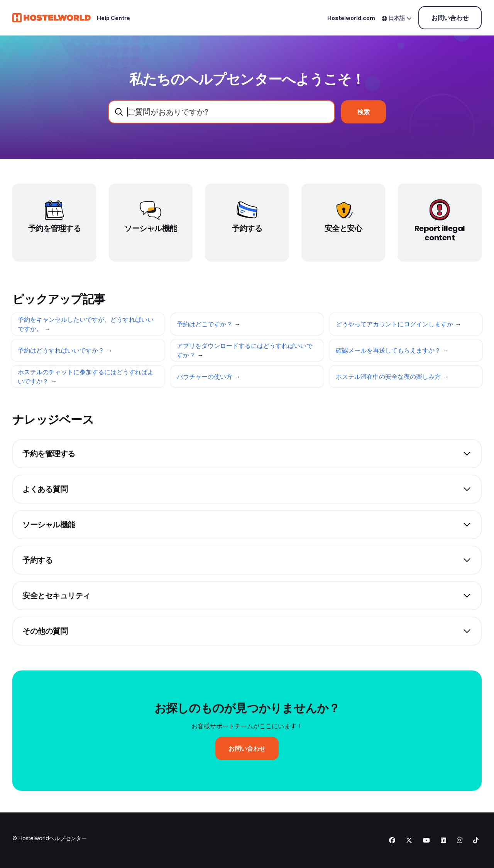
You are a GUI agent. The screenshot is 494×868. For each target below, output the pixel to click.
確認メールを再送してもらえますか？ (389, 352)
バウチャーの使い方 (206, 378)
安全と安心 (343, 228)
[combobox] (222, 112)
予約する (247, 228)
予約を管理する (55, 228)
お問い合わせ (450, 18)
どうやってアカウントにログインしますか (395, 326)
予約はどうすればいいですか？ (62, 352)
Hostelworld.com (351, 18)
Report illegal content (440, 233)
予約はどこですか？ (206, 326)
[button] (247, 454)
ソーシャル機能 (151, 228)
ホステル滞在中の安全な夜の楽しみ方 (389, 378)
